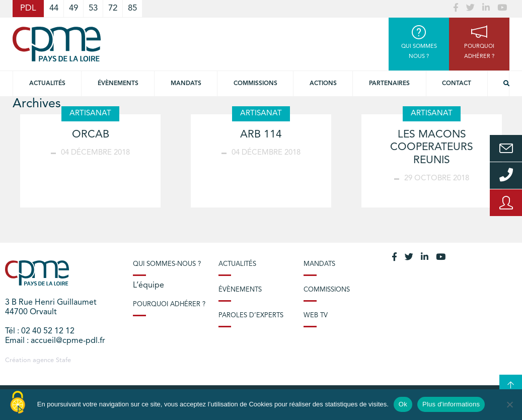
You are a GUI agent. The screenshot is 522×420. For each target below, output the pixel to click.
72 (113, 8)
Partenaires (389, 84)
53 (93, 8)
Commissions (327, 290)
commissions (255, 84)
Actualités (47, 84)
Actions (323, 84)
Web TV (316, 316)
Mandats (186, 84)
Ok (403, 404)
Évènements (118, 84)
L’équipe (148, 286)
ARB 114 (261, 135)
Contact (457, 84)
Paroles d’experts (251, 316)
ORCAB (91, 135)
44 (54, 8)
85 (132, 8)
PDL (28, 8)
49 (73, 8)
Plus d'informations (451, 404)
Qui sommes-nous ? (167, 264)
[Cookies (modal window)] (18, 403)
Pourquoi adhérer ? (169, 304)
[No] (509, 404)
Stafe (63, 360)
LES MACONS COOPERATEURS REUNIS (432, 147)
